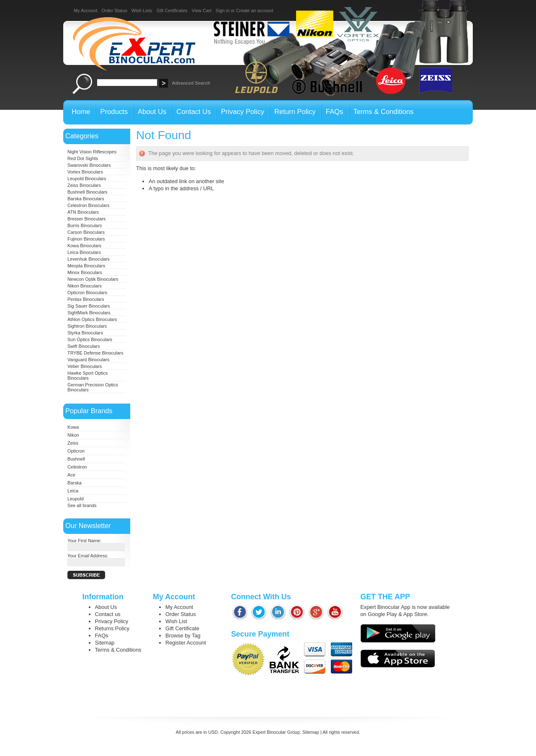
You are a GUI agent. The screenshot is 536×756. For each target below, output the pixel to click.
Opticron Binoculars (87, 293)
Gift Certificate (182, 628)
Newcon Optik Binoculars (93, 279)
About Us (106, 607)
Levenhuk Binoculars (89, 259)
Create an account (255, 10)
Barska (75, 483)
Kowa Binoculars (84, 246)
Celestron (77, 467)
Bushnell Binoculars (88, 192)
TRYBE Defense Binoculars (95, 353)
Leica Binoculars (84, 252)
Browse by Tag (183, 636)
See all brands (82, 505)
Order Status (114, 10)
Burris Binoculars (85, 225)
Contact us (108, 614)
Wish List (176, 621)
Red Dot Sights (83, 158)
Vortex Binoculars (85, 172)
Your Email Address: (88, 556)
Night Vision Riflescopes (92, 152)
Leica (73, 491)
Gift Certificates (172, 10)
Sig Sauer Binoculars (89, 306)
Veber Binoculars (85, 366)
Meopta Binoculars (86, 266)
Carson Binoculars (86, 232)
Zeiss (73, 443)
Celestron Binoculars (88, 205)
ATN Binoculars (83, 212)
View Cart (202, 10)
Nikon (73, 435)
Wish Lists (142, 10)
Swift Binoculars (84, 346)
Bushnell (76, 459)
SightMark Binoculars (89, 313)
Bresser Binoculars (86, 219)
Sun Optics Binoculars (90, 339)
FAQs (102, 636)
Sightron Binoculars (87, 326)
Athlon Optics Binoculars (92, 319)
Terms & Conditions (118, 650)
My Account (85, 10)
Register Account (186, 643)
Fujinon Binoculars (86, 239)
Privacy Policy (112, 621)
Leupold (76, 499)
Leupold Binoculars (87, 179)
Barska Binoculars (86, 199)
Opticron (76, 451)
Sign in (223, 10)
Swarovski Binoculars (89, 165)
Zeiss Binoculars (84, 185)
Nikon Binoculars (85, 286)
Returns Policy (112, 628)
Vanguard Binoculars (88, 360)
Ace (71, 475)
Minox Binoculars (85, 272)
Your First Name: (84, 541)
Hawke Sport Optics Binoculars (88, 375)
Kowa (73, 427)
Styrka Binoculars (85, 333)
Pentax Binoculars (86, 299)
